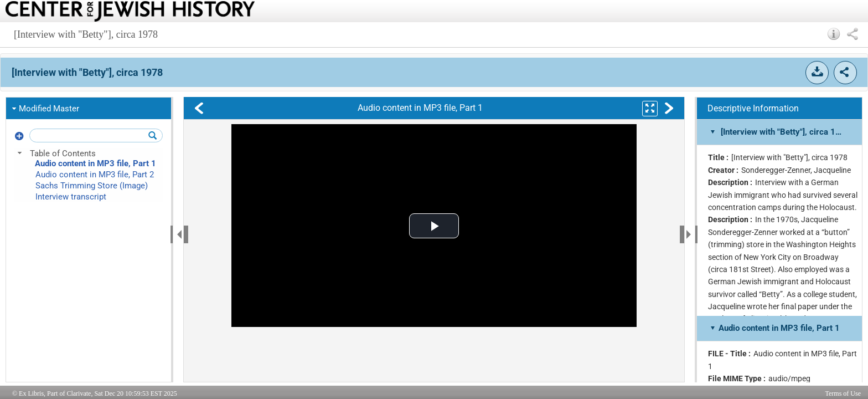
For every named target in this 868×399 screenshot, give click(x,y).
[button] (834, 34)
